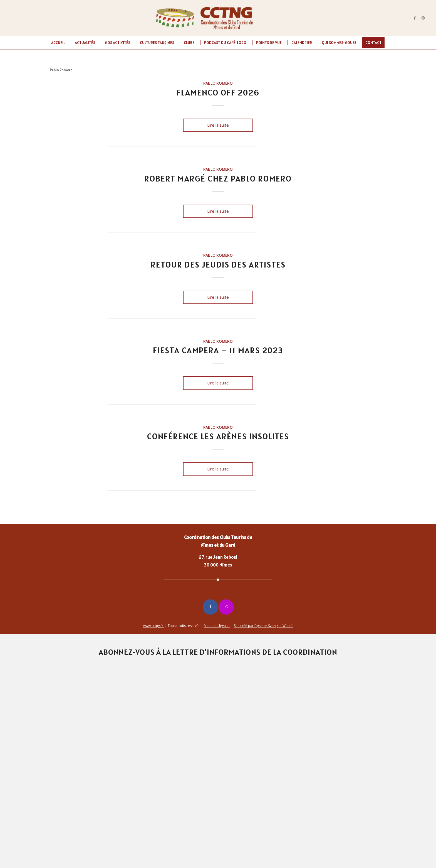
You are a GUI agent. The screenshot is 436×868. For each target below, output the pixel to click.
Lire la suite (218, 125)
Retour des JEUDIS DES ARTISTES (218, 264)
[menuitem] (58, 43)
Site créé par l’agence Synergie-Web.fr (263, 626)
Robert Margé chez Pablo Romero (218, 178)
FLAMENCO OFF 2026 (218, 92)
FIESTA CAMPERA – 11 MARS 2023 (218, 350)
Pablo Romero (218, 83)
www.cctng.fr (154, 626)
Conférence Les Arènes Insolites (218, 436)
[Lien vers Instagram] (423, 18)
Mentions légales (217, 626)
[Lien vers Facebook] (415, 18)
